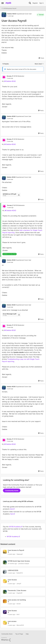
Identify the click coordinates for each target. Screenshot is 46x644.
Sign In (41, 3)
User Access (12, 580)
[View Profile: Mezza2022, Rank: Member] (5, 623)
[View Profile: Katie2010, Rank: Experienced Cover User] (5, 572)
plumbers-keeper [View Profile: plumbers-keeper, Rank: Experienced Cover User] (24, 563)
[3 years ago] (11, 604)
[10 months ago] (12, 563)
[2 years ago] (11, 573)
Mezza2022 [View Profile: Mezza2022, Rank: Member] (20, 625)
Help (27, 634)
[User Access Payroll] (15, 78)
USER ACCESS (13, 570)
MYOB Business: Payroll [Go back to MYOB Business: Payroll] (9, 8)
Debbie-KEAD (11, 81)
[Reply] (41, 58)
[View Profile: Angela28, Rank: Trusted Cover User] (5, 592)
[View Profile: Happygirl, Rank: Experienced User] (5, 552)
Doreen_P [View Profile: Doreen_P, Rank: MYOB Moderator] (10, 76)
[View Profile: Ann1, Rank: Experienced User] (5, 612)
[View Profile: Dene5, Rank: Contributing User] (5, 601)
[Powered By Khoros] (23, 639)
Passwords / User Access (17, 590)
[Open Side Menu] (3, 3)
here (11, 509)
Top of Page (19, 634)
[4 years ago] (11, 554)
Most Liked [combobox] (39, 64)
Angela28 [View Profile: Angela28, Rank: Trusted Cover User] (19, 593)
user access (12, 621)
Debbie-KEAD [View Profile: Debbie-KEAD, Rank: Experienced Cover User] (12, 14)
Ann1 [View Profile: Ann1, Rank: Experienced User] (18, 614)
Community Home (7, 634)
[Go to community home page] (8, 3)
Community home (12, 491)
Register (35, 3)
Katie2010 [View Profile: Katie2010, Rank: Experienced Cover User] (20, 573)
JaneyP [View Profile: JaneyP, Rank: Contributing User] (19, 584)
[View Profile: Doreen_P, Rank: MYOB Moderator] (4, 77)
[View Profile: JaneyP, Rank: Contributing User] (5, 581)
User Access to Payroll (16, 550)
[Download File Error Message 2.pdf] (19, 315)
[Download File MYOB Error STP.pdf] (19, 195)
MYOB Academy (15, 527)
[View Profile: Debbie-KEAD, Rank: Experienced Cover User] (4, 15)
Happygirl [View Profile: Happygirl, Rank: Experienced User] (20, 554)
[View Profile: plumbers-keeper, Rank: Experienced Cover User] (5, 562)
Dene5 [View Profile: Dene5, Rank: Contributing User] (19, 604)
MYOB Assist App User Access (19, 561)
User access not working (17, 600)
